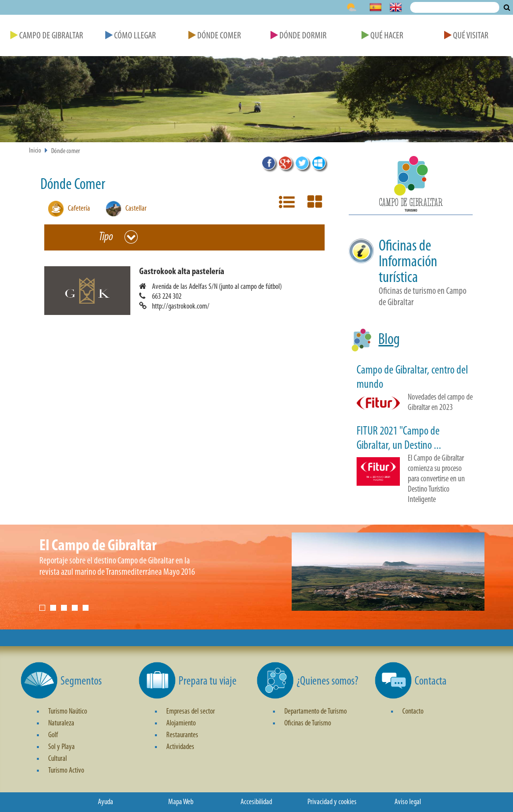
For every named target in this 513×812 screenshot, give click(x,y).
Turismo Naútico (68, 712)
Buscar (507, 7)
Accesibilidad (256, 802)
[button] (188, 291)
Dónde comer (66, 151)
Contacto (413, 712)
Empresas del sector (191, 712)
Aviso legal (408, 802)
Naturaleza (61, 723)
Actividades (180, 747)
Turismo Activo (66, 771)
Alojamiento (181, 723)
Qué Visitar (466, 36)
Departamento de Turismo (316, 712)
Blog (389, 340)
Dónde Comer (215, 36)
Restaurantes (182, 735)
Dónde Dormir (299, 36)
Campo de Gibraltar (47, 36)
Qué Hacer (382, 36)
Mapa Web (181, 802)
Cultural (58, 759)
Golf (53, 735)
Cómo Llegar (131, 36)
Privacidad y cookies (332, 802)
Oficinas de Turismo (308, 723)
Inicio (35, 151)
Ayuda (106, 802)
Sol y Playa (61, 747)
